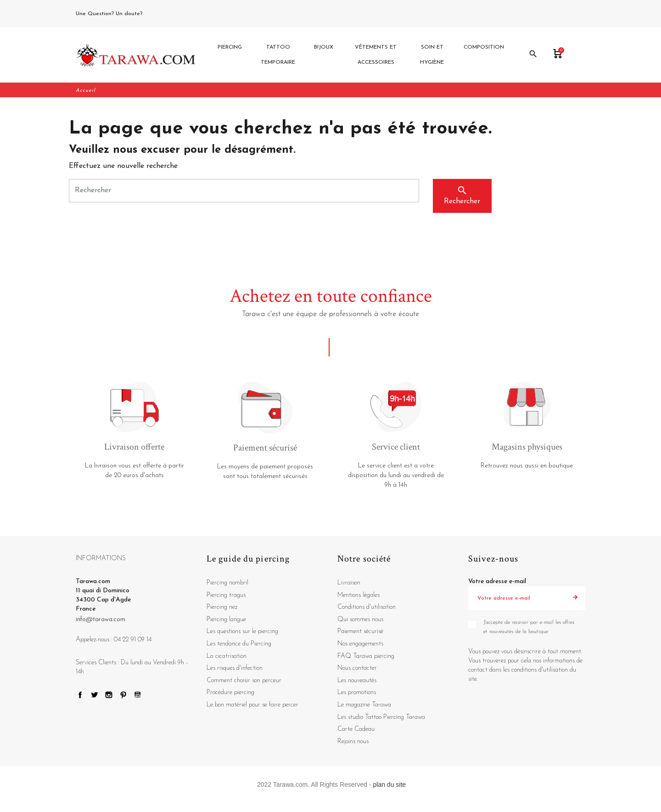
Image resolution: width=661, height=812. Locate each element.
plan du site (390, 785)
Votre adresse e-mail (497, 582)
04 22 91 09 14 (165, 14)
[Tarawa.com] (136, 56)
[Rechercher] (244, 192)
